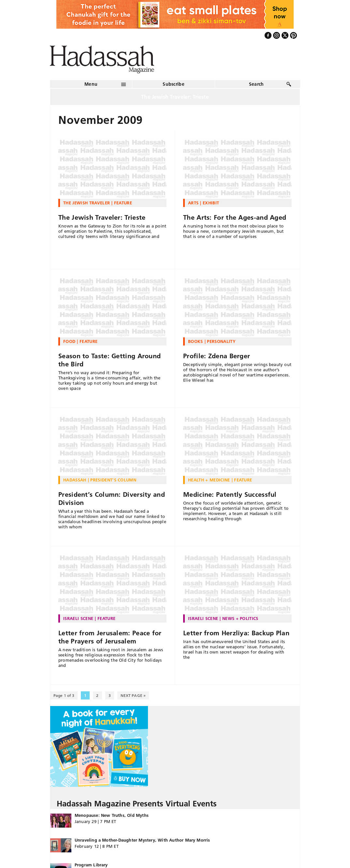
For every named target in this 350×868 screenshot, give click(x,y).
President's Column (113, 480)
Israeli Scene (78, 618)
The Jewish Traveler (87, 203)
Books (196, 341)
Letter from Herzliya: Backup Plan (236, 633)
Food (69, 341)
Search (256, 84)
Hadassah (75, 480)
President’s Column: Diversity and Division (112, 499)
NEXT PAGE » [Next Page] (133, 695)
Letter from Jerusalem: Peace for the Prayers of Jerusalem (110, 637)
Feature (123, 203)
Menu (91, 84)
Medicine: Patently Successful (230, 494)
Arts (193, 203)
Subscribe (174, 84)
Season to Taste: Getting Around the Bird (109, 360)
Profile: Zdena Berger (217, 356)
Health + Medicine (209, 480)
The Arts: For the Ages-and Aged (235, 217)
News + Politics (240, 618)
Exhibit (211, 203)
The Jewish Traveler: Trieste (102, 217)
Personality (221, 341)
